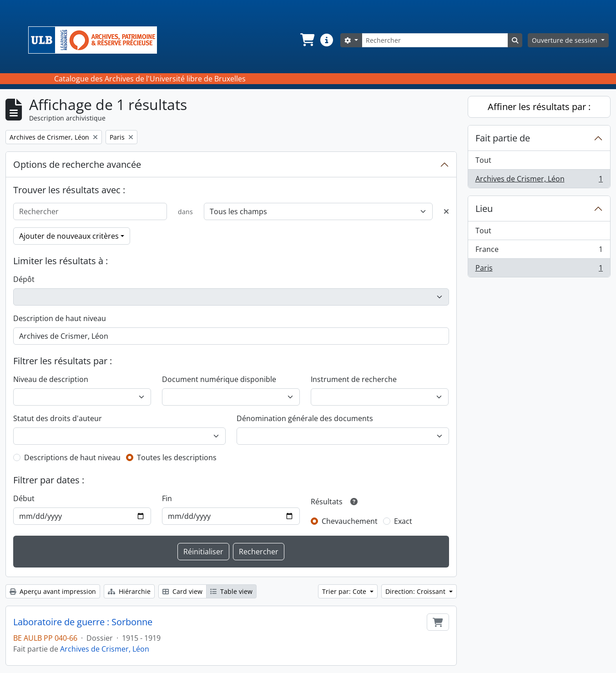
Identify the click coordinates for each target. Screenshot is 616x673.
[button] (307, 40)
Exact (403, 521)
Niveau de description (51, 379)
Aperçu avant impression (53, 591)
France (539, 251)
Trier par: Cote (345, 591)
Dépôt (24, 279)
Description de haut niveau (60, 318)
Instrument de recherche (354, 379)
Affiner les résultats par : (539, 107)
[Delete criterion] (446, 211)
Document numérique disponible (219, 379)
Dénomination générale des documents (305, 418)
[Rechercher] (435, 40)
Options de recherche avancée (77, 164)
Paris (539, 270)
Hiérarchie (129, 591)
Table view (231, 591)
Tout (483, 160)
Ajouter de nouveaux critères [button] (69, 236)
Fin (167, 498)
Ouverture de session (566, 40)
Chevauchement (350, 521)
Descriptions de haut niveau (72, 457)
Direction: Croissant (416, 591)
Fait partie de (503, 138)
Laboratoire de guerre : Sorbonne (83, 622)
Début (24, 498)
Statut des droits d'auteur (58, 418)
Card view (182, 591)
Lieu (484, 208)
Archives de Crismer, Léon (105, 649)
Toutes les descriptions (177, 457)
